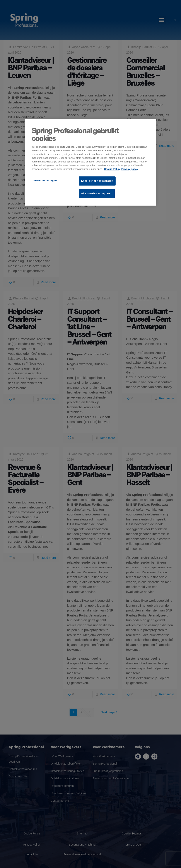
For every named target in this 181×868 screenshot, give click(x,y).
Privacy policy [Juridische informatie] (130, 169)
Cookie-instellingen (44, 181)
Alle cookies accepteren (97, 193)
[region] (90, 162)
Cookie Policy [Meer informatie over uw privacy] (112, 169)
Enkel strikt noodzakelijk (97, 181)
